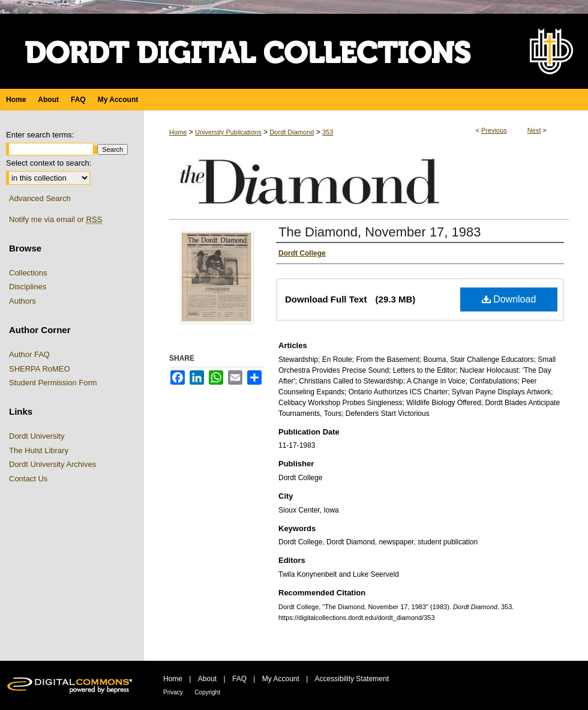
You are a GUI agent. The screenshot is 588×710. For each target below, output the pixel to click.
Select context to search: (49, 163)
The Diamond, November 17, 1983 (380, 232)
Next (534, 130)
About (207, 679)
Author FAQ (29, 354)
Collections (28, 273)
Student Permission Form (53, 383)
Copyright (207, 692)
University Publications (228, 132)
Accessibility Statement (352, 679)
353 (328, 132)
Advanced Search (40, 198)
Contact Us (28, 479)
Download (509, 299)
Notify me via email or (55, 220)
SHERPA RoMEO (40, 369)
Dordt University (37, 436)
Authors (22, 301)
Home (178, 132)
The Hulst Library (39, 450)
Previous (494, 130)
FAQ (239, 679)
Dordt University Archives (52, 464)
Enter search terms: (40, 135)
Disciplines (28, 287)
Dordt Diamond (292, 132)
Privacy (173, 692)
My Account (281, 679)
